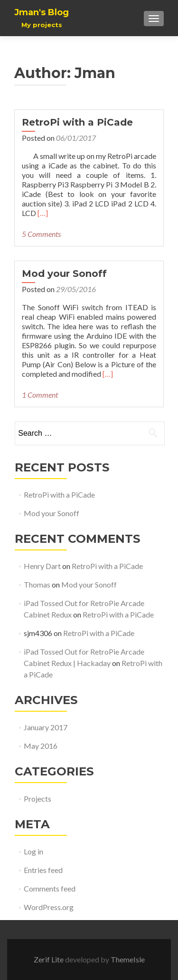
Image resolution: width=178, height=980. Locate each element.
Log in (33, 851)
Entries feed (43, 870)
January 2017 (46, 727)
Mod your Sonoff (64, 274)
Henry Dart (42, 566)
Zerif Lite (49, 959)
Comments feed (50, 888)
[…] (43, 213)
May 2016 (41, 746)
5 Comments (41, 234)
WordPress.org (49, 907)
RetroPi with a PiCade (77, 122)
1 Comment (40, 395)
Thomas (37, 584)
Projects (37, 799)
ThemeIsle (128, 959)
